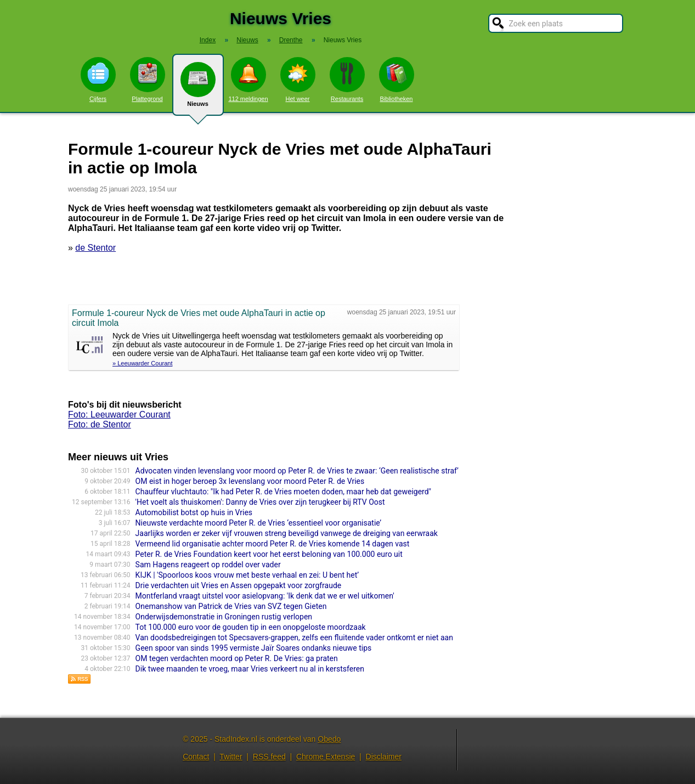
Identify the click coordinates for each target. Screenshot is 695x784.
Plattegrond (148, 80)
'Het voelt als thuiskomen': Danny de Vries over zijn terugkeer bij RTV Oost (260, 502)
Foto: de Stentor (100, 424)
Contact (196, 757)
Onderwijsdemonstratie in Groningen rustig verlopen (224, 617)
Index (208, 40)
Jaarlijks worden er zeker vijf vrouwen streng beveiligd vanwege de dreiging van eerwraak (287, 533)
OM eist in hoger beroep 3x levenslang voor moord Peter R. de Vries (250, 481)
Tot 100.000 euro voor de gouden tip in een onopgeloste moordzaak (251, 627)
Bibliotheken (397, 80)
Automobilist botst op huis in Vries (194, 512)
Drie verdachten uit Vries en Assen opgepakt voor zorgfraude (239, 585)
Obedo (329, 739)
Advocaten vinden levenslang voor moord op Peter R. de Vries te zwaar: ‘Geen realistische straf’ (297, 471)
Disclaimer (384, 757)
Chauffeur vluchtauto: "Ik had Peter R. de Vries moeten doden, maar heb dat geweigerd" (283, 492)
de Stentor (95, 248)
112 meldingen (248, 80)
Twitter (231, 757)
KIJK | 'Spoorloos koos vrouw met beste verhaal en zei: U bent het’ (247, 575)
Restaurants (347, 80)
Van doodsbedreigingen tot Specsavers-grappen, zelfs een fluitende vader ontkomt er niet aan (294, 638)
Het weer (298, 80)
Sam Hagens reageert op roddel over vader (208, 565)
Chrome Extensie (326, 757)
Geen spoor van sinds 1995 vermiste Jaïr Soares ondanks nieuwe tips (254, 648)
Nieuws (198, 89)
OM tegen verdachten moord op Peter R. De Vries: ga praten (237, 658)
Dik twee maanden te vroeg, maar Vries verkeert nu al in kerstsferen (250, 669)
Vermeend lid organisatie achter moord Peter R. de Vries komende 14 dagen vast (273, 544)
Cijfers (98, 80)
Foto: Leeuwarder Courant (119, 414)
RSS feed (269, 757)
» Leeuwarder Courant (142, 363)
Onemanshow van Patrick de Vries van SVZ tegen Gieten (231, 606)
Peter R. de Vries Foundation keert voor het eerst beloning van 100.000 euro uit (269, 554)
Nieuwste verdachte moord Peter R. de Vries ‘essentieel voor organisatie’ (258, 523)
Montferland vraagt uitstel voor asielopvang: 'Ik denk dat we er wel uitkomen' (265, 596)
